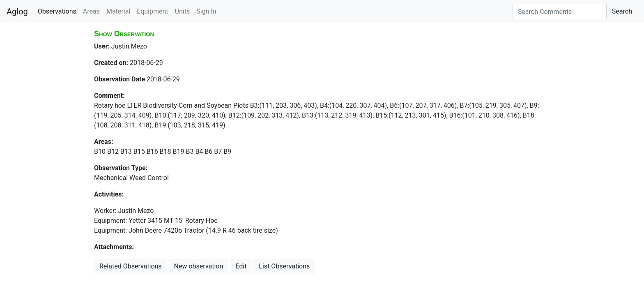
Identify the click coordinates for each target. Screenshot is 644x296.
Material (118, 11)
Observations (57, 11)
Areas (91, 11)
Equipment (152, 11)
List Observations (284, 266)
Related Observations (131, 266)
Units (183, 11)
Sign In (206, 11)
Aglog (17, 12)
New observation (199, 266)
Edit (241, 266)
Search (622, 11)
